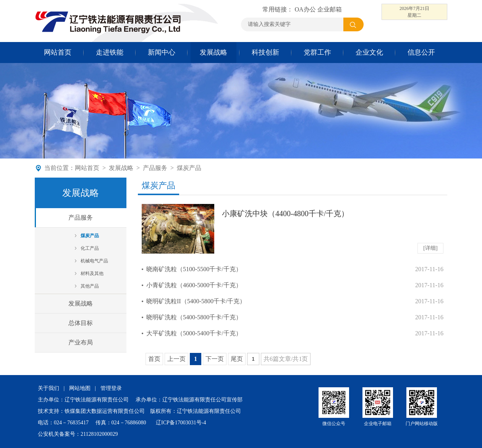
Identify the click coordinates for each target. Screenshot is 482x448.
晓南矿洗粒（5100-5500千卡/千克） (194, 269)
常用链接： (278, 9)
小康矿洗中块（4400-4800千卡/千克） (285, 213)
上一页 (176, 359)
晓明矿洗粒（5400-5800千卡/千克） (194, 317)
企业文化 (369, 52)
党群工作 (317, 52)
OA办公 (305, 9)
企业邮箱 (330, 9)
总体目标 (81, 323)
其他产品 (90, 286)
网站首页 (58, 52)
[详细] (430, 248)
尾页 (237, 359)
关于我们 (49, 388)
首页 (154, 359)
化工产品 (90, 248)
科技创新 (265, 52)
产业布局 (81, 342)
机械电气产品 (94, 261)
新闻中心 (162, 52)
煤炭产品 (189, 168)
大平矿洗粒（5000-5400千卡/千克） (194, 333)
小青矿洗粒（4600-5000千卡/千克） (194, 285)
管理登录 (111, 388)
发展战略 (214, 52)
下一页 (215, 359)
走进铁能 (110, 52)
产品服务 (155, 168)
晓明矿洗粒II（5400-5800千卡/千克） (196, 301)
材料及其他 (92, 273)
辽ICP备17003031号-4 (181, 423)
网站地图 (80, 388)
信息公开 (421, 52)
